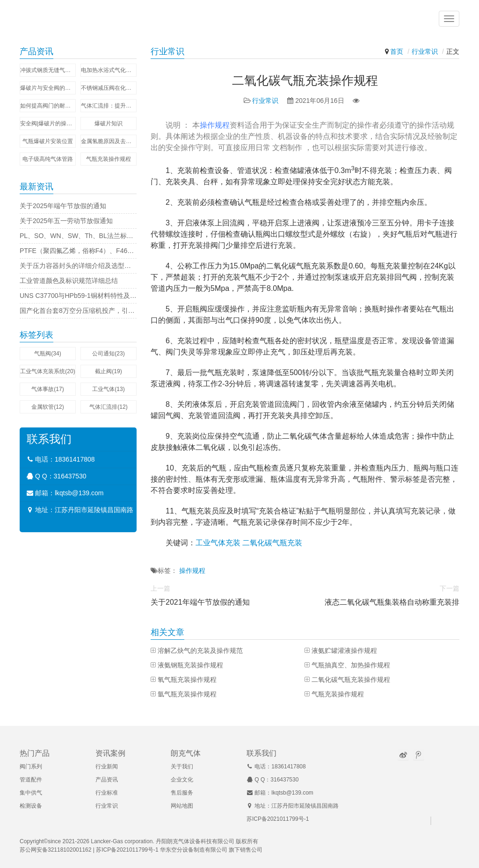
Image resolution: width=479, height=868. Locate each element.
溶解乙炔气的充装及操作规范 (200, 651)
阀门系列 (31, 767)
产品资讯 (107, 780)
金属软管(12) (47, 407)
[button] (449, 19)
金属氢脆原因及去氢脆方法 (109, 141)
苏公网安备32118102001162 (55, 850)
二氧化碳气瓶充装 (272, 543)
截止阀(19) (108, 371)
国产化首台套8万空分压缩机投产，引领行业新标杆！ (78, 311)
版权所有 (247, 841)
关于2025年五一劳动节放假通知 (66, 221)
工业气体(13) (108, 389)
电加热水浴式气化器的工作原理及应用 (109, 70)
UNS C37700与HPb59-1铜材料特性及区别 (78, 296)
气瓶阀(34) (47, 354)
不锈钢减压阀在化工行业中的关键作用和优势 (109, 88)
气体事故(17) (47, 389)
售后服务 (182, 793)
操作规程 (215, 125)
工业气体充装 (218, 543)
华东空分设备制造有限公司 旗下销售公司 (211, 850)
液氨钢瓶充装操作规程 (190, 665)
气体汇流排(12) (108, 407)
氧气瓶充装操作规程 (187, 680)
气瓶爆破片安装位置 (48, 141)
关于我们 (182, 767)
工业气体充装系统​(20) (47, 371)
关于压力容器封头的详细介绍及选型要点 (78, 266)
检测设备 (31, 806)
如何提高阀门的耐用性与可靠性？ (48, 106)
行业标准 (107, 793)
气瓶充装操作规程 (338, 694)
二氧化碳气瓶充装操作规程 (351, 680)
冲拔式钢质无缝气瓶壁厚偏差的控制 (48, 70)
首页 (397, 51)
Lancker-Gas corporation (122, 841)
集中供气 (31, 793)
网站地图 (182, 806)
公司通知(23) (108, 354)
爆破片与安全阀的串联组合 (48, 88)
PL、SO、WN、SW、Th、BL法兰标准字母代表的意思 (78, 236)
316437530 (70, 476)
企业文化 (182, 780)
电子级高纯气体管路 (48, 159)
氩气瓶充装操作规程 (187, 694)
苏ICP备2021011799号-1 (278, 819)
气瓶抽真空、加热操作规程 (351, 665)
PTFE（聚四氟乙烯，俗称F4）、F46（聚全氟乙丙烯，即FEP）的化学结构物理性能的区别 (78, 251)
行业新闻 (107, 767)
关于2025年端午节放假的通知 (63, 206)
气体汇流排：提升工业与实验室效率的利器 (109, 106)
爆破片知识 (109, 123)
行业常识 (425, 51)
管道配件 (31, 780)
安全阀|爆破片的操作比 (48, 123)
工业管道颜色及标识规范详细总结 (69, 281)
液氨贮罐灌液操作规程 (344, 651)
